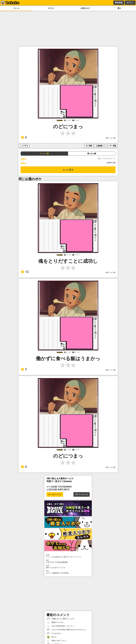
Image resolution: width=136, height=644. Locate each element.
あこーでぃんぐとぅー (107, 158)
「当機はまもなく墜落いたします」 (61, 619)
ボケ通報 (89, 146)
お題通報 (99, 146)
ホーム (17, 8)
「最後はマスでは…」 (56, 622)
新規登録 (119, 3)
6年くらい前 (111, 138)
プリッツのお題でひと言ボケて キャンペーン (68, 556)
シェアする (24, 146)
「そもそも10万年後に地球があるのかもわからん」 (67, 630)
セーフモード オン (55, 494)
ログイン (130, 3)
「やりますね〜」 (55, 633)
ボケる (51, 8)
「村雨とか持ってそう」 (57, 641)
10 (25, 272)
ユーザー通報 (111, 146)
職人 (119, 8)
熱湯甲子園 (111, 163)
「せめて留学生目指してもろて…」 (61, 626)
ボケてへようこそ (82, 494)
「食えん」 (53, 637)
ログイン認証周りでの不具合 (68, 572)
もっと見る (68, 170)
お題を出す (85, 8)
